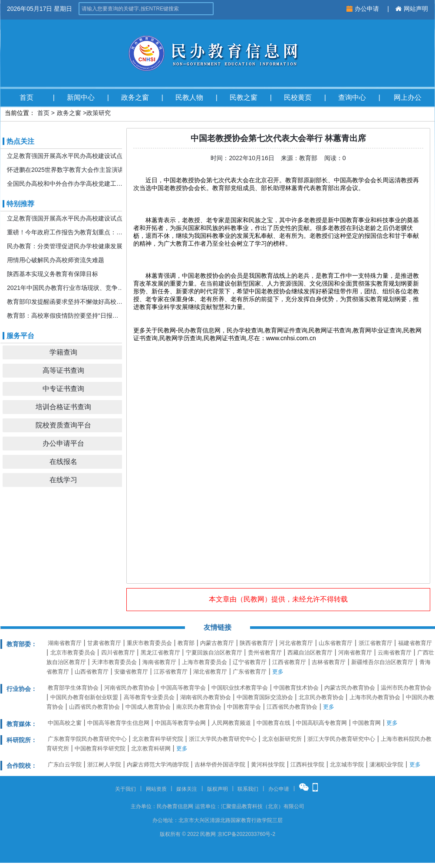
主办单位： (144, 806)
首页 (26, 97)
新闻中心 (81, 97)
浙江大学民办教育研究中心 (223, 739)
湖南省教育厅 (65, 643)
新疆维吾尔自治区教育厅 (382, 662)
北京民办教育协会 (321, 697)
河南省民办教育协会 (130, 688)
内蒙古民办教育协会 (350, 688)
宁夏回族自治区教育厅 (214, 653)
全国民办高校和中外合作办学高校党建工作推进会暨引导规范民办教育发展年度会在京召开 (66, 184)
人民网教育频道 (231, 723)
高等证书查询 (63, 370)
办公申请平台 (63, 443)
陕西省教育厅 (257, 643)
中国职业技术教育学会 (240, 688)
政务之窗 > (72, 113)
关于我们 (125, 789)
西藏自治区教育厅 (310, 653)
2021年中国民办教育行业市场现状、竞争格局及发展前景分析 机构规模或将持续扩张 (66, 288)
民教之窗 (244, 97)
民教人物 (189, 97)
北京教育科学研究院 (158, 739)
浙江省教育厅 (376, 643)
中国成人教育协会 (148, 707)
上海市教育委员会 (204, 662)
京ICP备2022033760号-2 (246, 834)
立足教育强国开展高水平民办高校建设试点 (65, 156)
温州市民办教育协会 (406, 688)
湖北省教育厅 (210, 672)
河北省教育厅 (296, 643)
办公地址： (165, 820)
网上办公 (408, 97)
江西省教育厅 (289, 662)
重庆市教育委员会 (149, 643)
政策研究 (99, 113)
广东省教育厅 (250, 672)
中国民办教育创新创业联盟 (84, 697)
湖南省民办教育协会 (206, 697)
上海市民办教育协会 (375, 697)
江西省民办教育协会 (292, 707)
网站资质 (156, 789)
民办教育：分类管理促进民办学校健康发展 (65, 246)
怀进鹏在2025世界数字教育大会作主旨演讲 (65, 170)
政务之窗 (135, 97)
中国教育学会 (244, 707)
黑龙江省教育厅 (160, 653)
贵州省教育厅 (265, 653)
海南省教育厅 (159, 662)
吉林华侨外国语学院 (220, 764)
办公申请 (364, 9)
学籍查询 (63, 352)
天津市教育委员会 (114, 662)
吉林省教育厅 (329, 662)
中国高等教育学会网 (180, 723)
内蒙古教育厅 (217, 643)
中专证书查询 (63, 389)
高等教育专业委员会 (149, 697)
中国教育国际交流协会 (265, 697)
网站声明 (412, 9)
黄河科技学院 (268, 764)
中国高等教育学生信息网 (118, 723)
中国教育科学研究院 (100, 748)
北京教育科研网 (151, 748)
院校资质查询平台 (63, 425)
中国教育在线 (274, 723)
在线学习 (63, 480)
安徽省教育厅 (131, 672)
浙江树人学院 (104, 764)
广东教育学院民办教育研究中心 (87, 739)
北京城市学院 (347, 764)
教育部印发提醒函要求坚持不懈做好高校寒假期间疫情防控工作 (66, 302)
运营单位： (208, 806)
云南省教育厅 (395, 653)
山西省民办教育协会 (94, 707)
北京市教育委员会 (73, 653)
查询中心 (352, 97)
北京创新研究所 (282, 739)
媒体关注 (187, 789)
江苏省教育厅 (171, 672)
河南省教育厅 (355, 653)
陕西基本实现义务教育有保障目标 (53, 274)
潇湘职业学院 (386, 764)
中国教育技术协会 (296, 688)
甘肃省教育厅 (104, 643)
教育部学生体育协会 (73, 688)
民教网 (254, 599)
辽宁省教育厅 (250, 662)
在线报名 (63, 462)
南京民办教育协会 (199, 707)
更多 (278, 672)
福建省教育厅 (415, 643)
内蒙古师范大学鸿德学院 (158, 764)
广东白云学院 (65, 764)
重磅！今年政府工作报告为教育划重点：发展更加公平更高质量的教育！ (66, 232)
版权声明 (217, 789)
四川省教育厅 (118, 653)
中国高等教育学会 (183, 688)
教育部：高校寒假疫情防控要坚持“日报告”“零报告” (66, 316)
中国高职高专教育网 (321, 723)
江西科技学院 (307, 764)
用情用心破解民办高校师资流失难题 (56, 260)
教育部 (186, 643)
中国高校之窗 (65, 723)
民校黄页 (298, 97)
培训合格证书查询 (63, 407)
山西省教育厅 (92, 672)
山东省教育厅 (336, 643)
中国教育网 (367, 723)
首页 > (46, 113)
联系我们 (248, 789)
